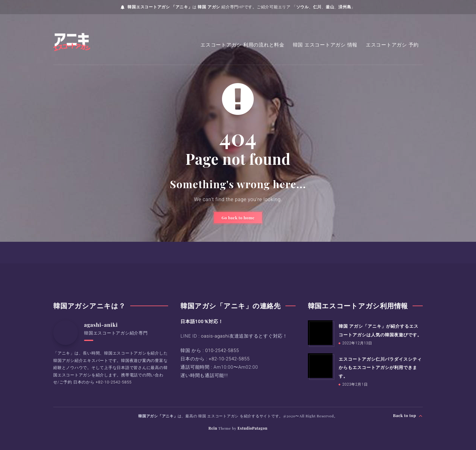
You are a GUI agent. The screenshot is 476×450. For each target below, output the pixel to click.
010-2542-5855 (222, 351)
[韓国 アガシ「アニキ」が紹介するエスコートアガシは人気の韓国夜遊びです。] (320, 333)
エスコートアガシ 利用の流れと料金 (242, 45)
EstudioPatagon (252, 428)
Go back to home (238, 218)
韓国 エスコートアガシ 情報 (325, 45)
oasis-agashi (215, 336)
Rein (213, 428)
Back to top (408, 415)
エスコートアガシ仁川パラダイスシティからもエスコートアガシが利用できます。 (380, 367)
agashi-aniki (101, 325)
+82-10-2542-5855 (114, 382)
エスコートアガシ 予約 (392, 45)
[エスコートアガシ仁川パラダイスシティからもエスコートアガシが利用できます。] (320, 366)
